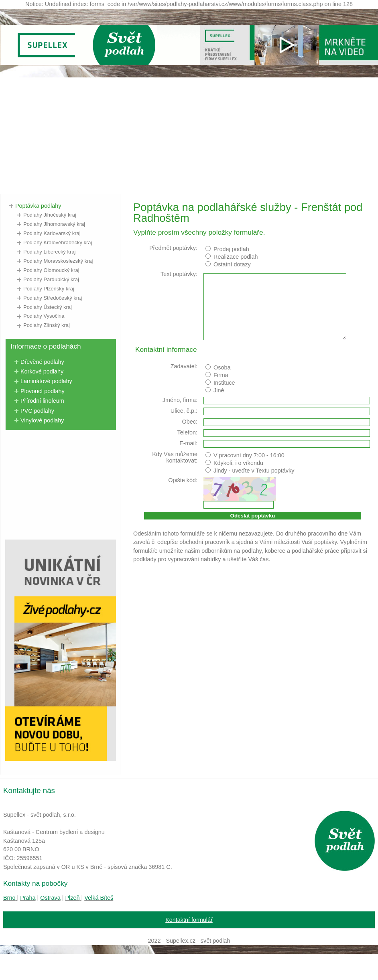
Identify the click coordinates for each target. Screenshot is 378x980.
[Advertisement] (189, 134)
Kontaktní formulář (189, 920)
